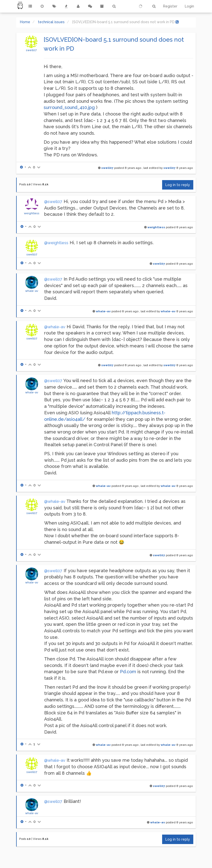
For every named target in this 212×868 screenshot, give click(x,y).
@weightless (56, 243)
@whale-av (55, 327)
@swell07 (53, 202)
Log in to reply (178, 185)
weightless (32, 213)
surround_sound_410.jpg (69, 107)
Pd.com (128, 672)
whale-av (32, 291)
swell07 (31, 50)
